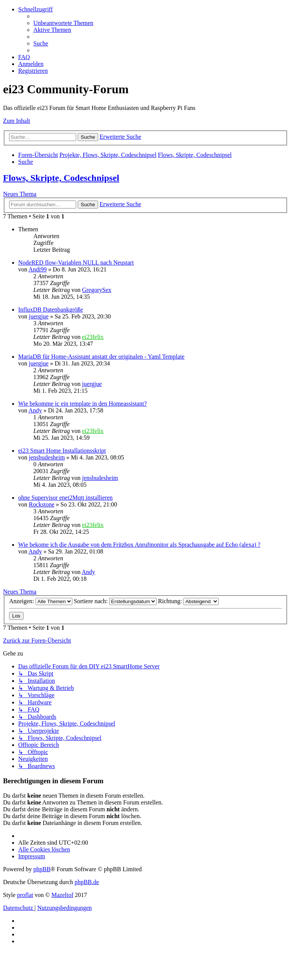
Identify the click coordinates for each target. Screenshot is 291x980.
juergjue (39, 316)
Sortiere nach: (115, 601)
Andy (35, 410)
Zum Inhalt (17, 121)
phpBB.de (87, 882)
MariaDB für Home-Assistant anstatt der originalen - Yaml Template (101, 357)
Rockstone (42, 504)
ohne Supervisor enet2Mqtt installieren (65, 498)
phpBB (42, 869)
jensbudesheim (47, 457)
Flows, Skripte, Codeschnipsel (61, 178)
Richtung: (188, 601)
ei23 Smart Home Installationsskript (62, 451)
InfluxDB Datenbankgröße (51, 310)
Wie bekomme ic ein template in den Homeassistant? (82, 404)
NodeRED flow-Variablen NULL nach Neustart (76, 263)
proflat (25, 895)
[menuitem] (63, 23)
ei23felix (93, 337)
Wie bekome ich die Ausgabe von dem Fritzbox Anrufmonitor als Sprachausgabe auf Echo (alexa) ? (139, 545)
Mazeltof (63, 895)
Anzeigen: (41, 601)
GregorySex (96, 290)
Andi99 (38, 269)
